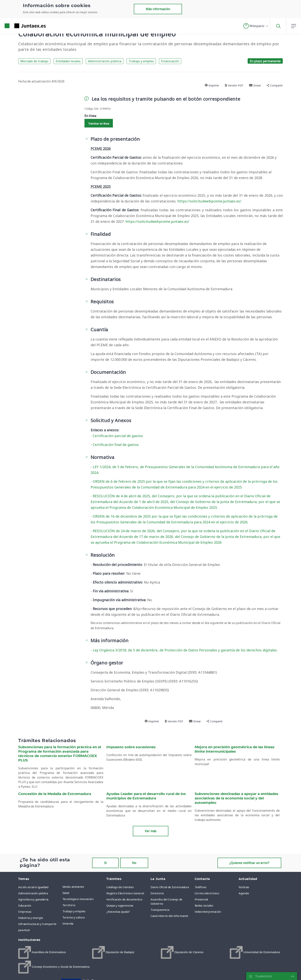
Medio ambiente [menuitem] (73, 887)
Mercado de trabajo (34, 61)
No (134, 863)
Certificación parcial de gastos (118, 436)
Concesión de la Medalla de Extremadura (55, 794)
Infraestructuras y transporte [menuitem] (37, 924)
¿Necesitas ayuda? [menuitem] (118, 912)
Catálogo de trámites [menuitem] (120, 887)
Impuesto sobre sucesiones (131, 747)
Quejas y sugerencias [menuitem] (120, 905)
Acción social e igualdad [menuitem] (33, 887)
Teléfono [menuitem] (201, 887)
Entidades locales (68, 61)
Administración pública (105, 61)
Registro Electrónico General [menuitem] (125, 893)
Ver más (151, 831)
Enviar (255, 85)
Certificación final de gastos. (116, 445)
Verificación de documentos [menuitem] (124, 899)
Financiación (170, 61)
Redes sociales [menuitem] (204, 905)
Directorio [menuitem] (157, 893)
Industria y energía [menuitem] (30, 918)
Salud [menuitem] (66, 893)
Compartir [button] (275, 85)
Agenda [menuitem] (244, 893)
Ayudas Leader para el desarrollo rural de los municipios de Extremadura (146, 796)
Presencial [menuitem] (201, 899)
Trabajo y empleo (141, 61)
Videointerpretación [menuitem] (208, 912)
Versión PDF (234, 85)
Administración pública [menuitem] (33, 893)
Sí (105, 863)
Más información (158, 9)
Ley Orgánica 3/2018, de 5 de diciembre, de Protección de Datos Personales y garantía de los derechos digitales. (185, 650)
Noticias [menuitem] (244, 887)
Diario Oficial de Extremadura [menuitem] (170, 887)
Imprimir (212, 85)
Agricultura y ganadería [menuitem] (33, 899)
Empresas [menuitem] (25, 912)
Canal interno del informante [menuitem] (169, 916)
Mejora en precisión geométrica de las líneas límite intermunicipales (235, 749)
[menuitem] (42, 952)
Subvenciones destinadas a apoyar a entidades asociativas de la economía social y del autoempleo (237, 798)
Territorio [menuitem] (69, 905)
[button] (256, 26)
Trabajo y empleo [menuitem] (74, 911)
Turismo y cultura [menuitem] (74, 917)
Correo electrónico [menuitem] (207, 893)
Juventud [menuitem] (24, 930)
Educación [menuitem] (25, 905)
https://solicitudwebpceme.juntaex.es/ (209, 201)
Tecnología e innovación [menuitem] (78, 899)
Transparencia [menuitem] (160, 910)
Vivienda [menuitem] (68, 923)
